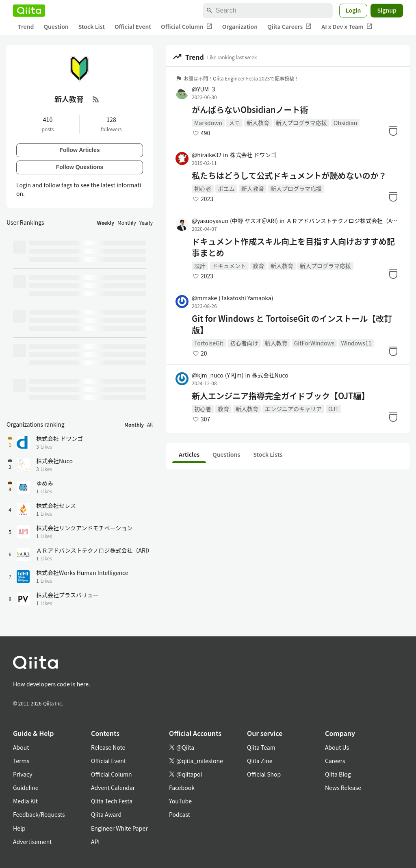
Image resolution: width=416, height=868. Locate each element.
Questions (226, 454)
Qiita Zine (260, 761)
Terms (21, 761)
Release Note (108, 747)
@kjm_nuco (218, 375)
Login (353, 10)
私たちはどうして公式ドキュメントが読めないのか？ (289, 176)
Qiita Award (106, 814)
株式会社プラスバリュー (67, 595)
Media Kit (25, 801)
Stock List (92, 26)
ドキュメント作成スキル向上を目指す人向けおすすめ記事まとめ (293, 247)
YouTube (180, 801)
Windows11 (356, 343)
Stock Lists (268, 454)
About (21, 747)
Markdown (208, 123)
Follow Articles (79, 150)
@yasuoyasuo (235, 221)
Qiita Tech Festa (112, 801)
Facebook (182, 788)
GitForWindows (314, 343)
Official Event (133, 26)
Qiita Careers (289, 27)
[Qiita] (29, 11)
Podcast (180, 814)
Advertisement (32, 842)
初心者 (203, 189)
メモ (234, 123)
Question (56, 26)
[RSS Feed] (96, 99)
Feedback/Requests (39, 814)
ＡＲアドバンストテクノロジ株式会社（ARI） (343, 221)
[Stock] (393, 131)
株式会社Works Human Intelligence (82, 573)
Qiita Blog (338, 774)
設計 (200, 266)
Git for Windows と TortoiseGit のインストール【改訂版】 (292, 324)
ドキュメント (229, 266)
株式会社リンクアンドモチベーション (84, 528)
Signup (387, 10)
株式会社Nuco (270, 375)
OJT (334, 409)
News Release (343, 788)
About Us (337, 747)
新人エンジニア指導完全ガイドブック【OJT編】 (281, 396)
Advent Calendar (113, 788)
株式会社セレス (56, 506)
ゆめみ (45, 483)
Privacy (23, 774)
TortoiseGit (209, 343)
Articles (189, 454)
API (95, 842)
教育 (258, 266)
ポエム (226, 189)
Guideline (26, 788)
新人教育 (258, 123)
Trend (26, 26)
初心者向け (244, 343)
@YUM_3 (204, 89)
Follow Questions (80, 167)
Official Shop (264, 774)
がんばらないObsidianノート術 (250, 110)
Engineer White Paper (119, 828)
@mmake (232, 298)
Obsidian (345, 123)
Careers (335, 761)
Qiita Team (261, 747)
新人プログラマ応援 (301, 123)
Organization (240, 26)
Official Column (187, 27)
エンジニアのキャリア (293, 409)
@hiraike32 (207, 155)
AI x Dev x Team (347, 27)
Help (19, 828)
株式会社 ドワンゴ (253, 155)
